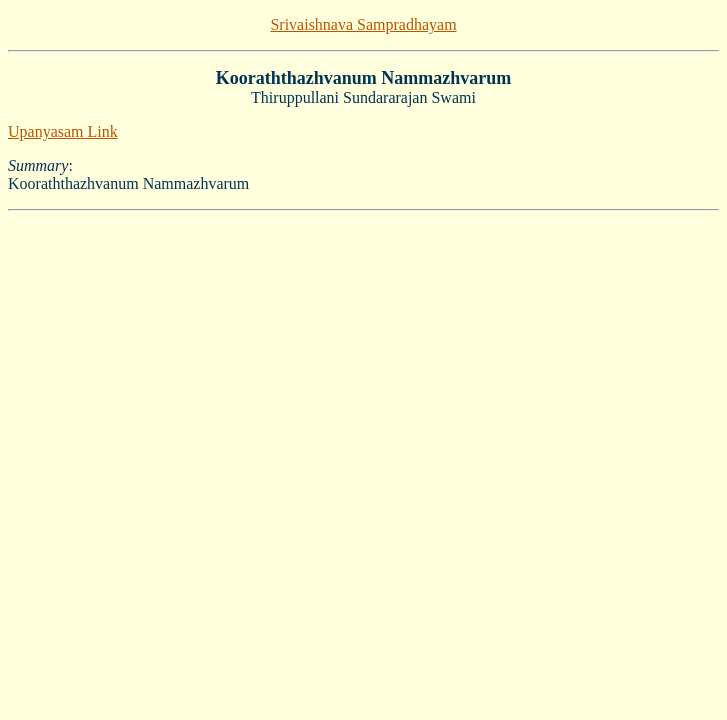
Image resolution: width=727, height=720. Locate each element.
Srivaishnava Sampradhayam (363, 24)
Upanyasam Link (63, 131)
